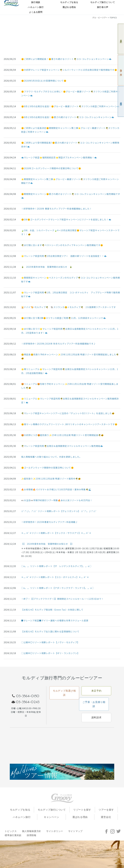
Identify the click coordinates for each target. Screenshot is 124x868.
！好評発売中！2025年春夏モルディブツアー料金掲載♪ (49, 522)
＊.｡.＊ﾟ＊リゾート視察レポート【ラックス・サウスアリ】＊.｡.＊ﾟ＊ (56, 533)
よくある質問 (36, 12)
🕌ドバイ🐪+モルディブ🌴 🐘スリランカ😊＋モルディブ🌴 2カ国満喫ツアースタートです (68, 307)
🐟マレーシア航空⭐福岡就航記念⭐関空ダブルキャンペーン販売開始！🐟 (59, 157)
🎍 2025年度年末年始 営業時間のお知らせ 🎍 (47, 267)
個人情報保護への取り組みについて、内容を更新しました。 (51, 457)
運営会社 (106, 817)
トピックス (11, 831)
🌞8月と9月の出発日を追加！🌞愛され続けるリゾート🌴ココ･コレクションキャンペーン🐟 (68, 117)
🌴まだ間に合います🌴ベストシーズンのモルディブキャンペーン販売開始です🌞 (62, 245)
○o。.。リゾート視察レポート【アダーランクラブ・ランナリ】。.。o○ (58, 588)
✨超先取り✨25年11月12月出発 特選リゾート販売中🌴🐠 (51, 479)
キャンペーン (51, 817)
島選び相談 (121, 70)
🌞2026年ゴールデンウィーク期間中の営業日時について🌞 (51, 168)
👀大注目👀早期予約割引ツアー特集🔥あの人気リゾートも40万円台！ (57, 500)
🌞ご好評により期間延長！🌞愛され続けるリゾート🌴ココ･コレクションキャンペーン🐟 (66, 59)
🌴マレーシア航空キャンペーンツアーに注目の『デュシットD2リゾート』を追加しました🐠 (68, 413)
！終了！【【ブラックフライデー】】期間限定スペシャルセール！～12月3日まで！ (62, 599)
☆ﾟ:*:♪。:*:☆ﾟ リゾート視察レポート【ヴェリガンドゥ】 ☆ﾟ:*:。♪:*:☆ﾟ (59, 511)
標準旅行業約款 (13, 835)
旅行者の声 (103, 7)
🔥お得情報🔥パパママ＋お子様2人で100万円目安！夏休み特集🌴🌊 (56, 489)
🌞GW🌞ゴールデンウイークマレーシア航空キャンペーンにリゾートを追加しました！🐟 (66, 219)
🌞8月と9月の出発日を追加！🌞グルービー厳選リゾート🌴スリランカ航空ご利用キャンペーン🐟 (71, 106)
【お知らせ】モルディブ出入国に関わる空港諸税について (50, 631)
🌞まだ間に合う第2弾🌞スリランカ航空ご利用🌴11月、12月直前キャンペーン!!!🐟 (64, 318)
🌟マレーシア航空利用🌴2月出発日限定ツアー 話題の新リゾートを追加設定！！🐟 (64, 256)
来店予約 (121, 39)
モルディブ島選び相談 (64, 693)
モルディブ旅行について (103, 2)
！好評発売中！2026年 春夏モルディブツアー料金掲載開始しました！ (57, 209)
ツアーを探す (106, 810)
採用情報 (32, 835)
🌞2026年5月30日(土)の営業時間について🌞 (44, 81)
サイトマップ (75, 831)
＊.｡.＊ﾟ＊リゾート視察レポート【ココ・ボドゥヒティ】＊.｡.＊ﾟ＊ (55, 577)
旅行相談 (36, 2)
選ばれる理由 (69, 7)
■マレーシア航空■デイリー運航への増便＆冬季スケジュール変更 (55, 620)
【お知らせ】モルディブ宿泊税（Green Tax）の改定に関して (52, 610)
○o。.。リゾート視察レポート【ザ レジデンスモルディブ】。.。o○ (56, 566)
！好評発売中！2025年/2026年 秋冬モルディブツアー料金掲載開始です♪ (58, 344)
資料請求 (121, 102)
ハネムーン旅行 (36, 7)
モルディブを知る (69, 2)
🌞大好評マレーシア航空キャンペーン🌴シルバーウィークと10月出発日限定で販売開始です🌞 (69, 70)
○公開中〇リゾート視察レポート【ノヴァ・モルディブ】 (50, 642)
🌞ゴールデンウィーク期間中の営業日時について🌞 (47, 468)
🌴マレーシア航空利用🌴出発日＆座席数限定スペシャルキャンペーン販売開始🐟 (62, 446)
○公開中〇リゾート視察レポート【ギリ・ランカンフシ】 (50, 653)
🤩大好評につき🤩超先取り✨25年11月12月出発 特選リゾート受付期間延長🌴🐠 (62, 435)
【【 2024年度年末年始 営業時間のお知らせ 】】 (47, 544)
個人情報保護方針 (32, 831)
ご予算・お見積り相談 (94, 704)
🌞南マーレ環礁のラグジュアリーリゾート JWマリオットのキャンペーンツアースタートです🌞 (69, 424)
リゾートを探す (82, 810)
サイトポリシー (55, 831)
